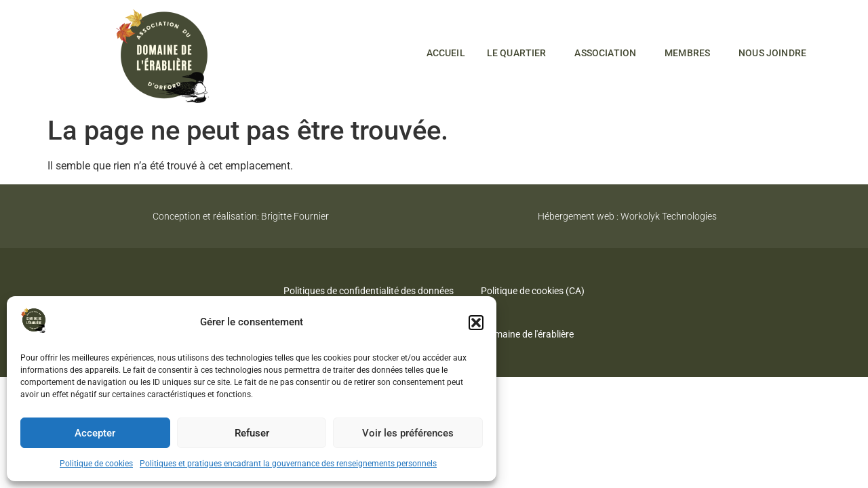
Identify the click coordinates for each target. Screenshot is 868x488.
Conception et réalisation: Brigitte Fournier (241, 216)
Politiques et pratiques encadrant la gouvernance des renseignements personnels (288, 464)
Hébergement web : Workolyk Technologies (627, 216)
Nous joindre (772, 53)
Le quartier (520, 53)
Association (609, 53)
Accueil (446, 53)
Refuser (252, 433)
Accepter (95, 433)
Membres (691, 53)
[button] (476, 323)
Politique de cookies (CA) (533, 291)
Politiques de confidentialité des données (369, 291)
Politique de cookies (96, 464)
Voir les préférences (408, 433)
